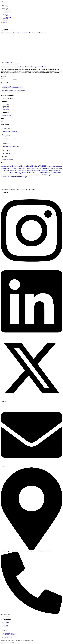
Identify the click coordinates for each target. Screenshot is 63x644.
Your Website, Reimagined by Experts (13, 88)
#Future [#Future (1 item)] (38, 168)
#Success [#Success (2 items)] (30, 173)
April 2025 (6, 109)
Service (6, 625)
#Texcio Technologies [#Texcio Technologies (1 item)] (23, 175)
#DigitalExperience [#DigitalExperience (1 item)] (59, 166)
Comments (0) (7, 63)
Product (6, 624)
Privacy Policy (4, 643)
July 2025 (6, 105)
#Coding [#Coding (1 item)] (18, 166)
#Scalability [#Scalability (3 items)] (16, 172)
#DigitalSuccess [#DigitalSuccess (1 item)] (30, 168)
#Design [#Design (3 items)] (43, 166)
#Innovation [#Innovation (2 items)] (5, 170)
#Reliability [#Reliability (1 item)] (59, 170)
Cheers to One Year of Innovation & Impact (15, 90)
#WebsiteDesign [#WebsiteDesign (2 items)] (21, 177)
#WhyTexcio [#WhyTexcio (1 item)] (29, 177)
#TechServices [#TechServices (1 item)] (9, 175)
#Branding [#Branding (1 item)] (9, 166)
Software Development (10, 633)
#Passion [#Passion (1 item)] (51, 170)
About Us (6, 622)
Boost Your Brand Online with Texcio (13, 92)
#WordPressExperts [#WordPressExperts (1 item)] (36, 177)
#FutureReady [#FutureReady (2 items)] (45, 168)
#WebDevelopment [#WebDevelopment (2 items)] (8, 177)
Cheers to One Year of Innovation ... (10, 154)
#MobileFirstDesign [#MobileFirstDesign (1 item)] (21, 170)
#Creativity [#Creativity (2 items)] (35, 166)
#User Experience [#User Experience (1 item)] (38, 175)
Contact (6, 627)
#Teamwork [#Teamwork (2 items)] (44, 173)
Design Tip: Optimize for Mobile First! (13, 86)
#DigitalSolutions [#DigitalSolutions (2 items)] (20, 168)
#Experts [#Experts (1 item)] (35, 168)
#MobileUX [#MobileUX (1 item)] (32, 170)
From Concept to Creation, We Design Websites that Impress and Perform (24, 67)
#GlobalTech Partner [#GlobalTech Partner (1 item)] (54, 168)
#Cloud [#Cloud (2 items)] (14, 166)
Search (2, 78)
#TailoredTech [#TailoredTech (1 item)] (37, 173)
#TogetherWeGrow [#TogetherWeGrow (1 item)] (31, 175)
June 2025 (6, 106)
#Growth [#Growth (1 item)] (60, 168)
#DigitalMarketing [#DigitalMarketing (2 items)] (7, 168)
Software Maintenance (10, 636)
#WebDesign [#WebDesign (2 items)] (46, 175)
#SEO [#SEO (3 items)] (24, 172)
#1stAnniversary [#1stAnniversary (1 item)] (4, 166)
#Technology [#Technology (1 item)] (3, 175)
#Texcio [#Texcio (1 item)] (17, 175)
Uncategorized (7, 116)
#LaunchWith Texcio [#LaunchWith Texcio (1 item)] (13, 170)
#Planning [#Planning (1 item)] (55, 170)
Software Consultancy (10, 635)
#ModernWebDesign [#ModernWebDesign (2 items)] (42, 170)
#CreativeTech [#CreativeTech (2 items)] (25, 166)
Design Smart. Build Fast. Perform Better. (14, 89)
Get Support (4, 23)
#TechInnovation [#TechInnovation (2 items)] (55, 173)
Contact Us (11, 643)
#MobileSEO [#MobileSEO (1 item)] (27, 170)
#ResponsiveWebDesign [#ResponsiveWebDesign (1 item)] (5, 173)
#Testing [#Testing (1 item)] (13, 175)
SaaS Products (7, 638)
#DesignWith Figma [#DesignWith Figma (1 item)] (51, 166)
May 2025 (6, 108)
